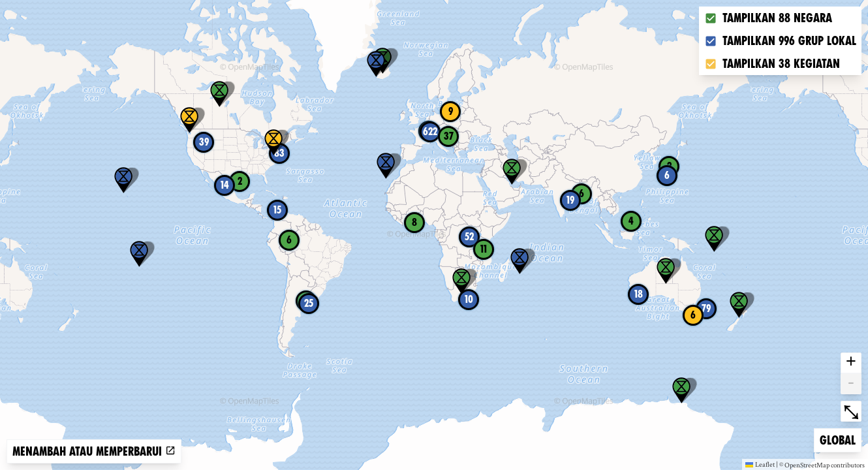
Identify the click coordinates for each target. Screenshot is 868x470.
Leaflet (760, 464)
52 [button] (469, 237)
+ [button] (851, 363)
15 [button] (277, 210)
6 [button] (693, 315)
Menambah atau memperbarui (94, 451)
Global (840, 439)
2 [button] (240, 181)
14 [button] (225, 185)
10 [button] (469, 299)
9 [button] (451, 111)
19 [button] (570, 200)
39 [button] (204, 142)
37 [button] (449, 136)
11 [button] (484, 249)
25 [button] (309, 303)
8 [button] (414, 222)
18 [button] (639, 294)
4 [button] (631, 221)
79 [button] (706, 308)
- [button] (851, 384)
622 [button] (430, 132)
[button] (189, 120)
